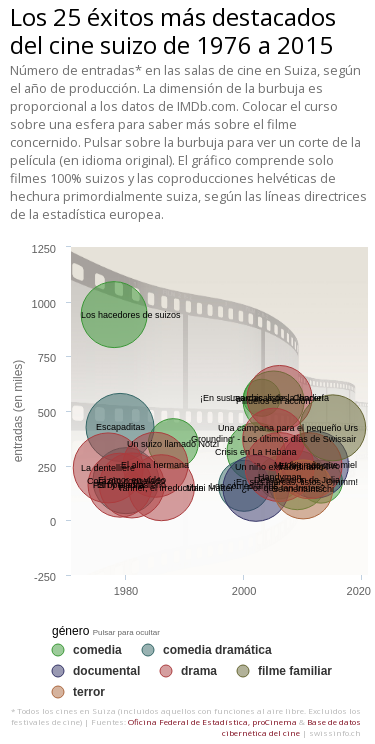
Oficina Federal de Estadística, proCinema (212, 721)
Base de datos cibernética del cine (291, 727)
